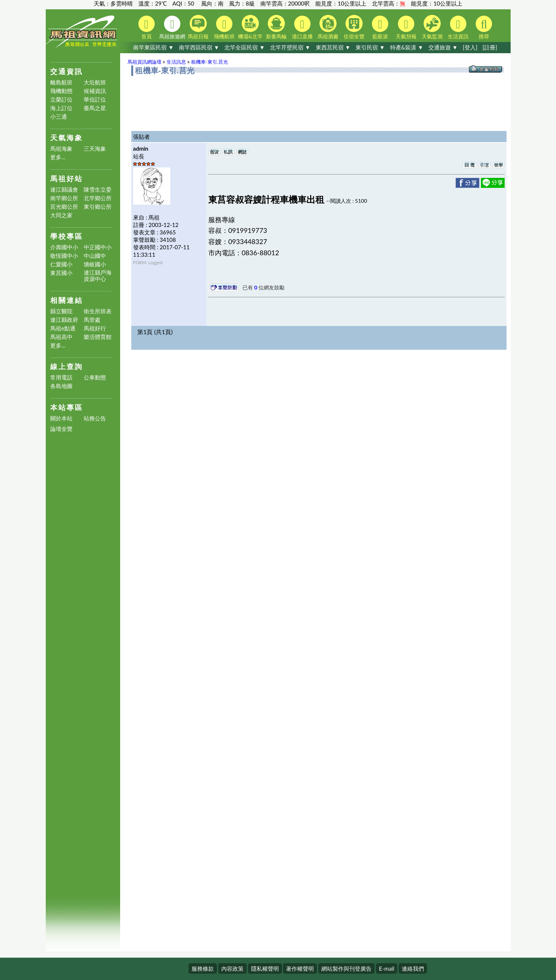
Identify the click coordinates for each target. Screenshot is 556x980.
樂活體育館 (98, 337)
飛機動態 (61, 91)
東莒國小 (61, 273)
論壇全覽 (61, 429)
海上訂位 (61, 108)
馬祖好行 (95, 328)
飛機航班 (224, 28)
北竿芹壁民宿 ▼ (290, 47)
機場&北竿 (250, 27)
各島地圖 (61, 386)
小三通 (59, 117)
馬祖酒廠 (328, 27)
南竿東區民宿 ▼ (153, 47)
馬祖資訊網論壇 (144, 62)
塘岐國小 (95, 264)
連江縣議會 (64, 190)
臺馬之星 (95, 108)
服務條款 (203, 968)
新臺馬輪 (276, 27)
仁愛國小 (61, 264)
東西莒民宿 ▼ (333, 47)
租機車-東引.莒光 (210, 62)
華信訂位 (95, 100)
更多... (58, 157)
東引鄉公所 (98, 207)
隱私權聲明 (265, 968)
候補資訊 (95, 91)
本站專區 (67, 407)
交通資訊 (67, 71)
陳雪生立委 (98, 190)
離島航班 (61, 82)
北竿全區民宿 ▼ (245, 47)
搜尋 (484, 28)
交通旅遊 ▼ (443, 47)
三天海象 (95, 149)
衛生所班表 (98, 311)
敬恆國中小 (64, 256)
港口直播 (302, 28)
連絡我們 (413, 968)
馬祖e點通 (63, 328)
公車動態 (95, 377)
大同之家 (61, 215)
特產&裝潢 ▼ (407, 47)
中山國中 (95, 256)
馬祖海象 (61, 149)
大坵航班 (95, 82)
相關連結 (67, 300)
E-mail (387, 968)
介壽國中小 (64, 247)
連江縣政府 (64, 320)
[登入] (470, 47)
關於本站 (61, 418)
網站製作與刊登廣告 (346, 968)
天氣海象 (67, 137)
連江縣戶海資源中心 (98, 276)
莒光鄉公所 (64, 207)
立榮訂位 (61, 100)
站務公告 (95, 418)
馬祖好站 (67, 178)
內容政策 (232, 968)
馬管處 (92, 320)
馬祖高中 (61, 337)
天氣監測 (432, 27)
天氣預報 (406, 28)
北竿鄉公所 (98, 198)
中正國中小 (98, 247)
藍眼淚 (380, 28)
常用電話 (61, 377)
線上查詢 (67, 366)
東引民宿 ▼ (370, 47)
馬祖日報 (198, 27)
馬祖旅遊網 (172, 28)
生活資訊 (458, 28)
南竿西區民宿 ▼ (199, 47)
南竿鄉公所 (64, 198)
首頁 (147, 28)
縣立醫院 (61, 311)
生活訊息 (176, 62)
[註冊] (490, 47)
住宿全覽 (354, 27)
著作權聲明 (300, 968)
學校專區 (67, 236)
